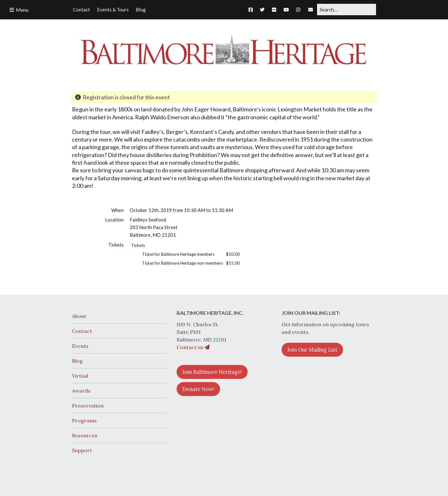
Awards (81, 391)
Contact (82, 331)
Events (80, 346)
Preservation (88, 406)
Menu (22, 10)
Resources (85, 435)
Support (82, 450)
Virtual (80, 376)
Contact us (193, 347)
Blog (77, 361)
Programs (84, 420)
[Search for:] (347, 10)
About (79, 316)
